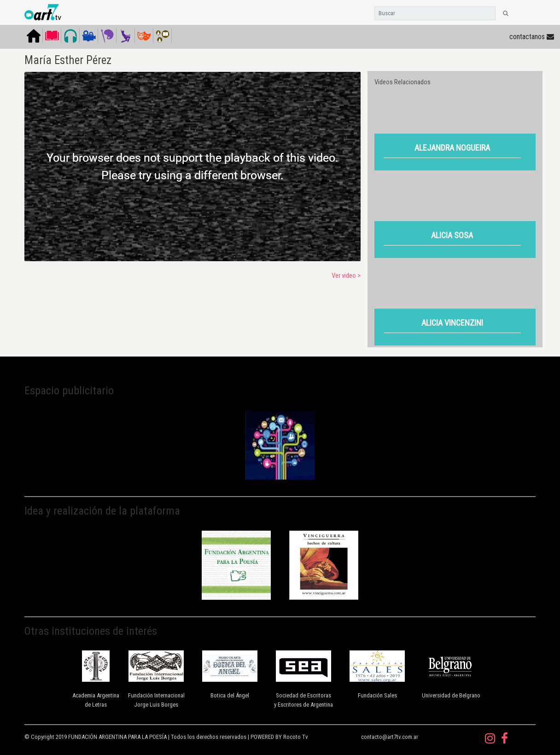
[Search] (435, 13)
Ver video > (346, 275)
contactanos (532, 37)
